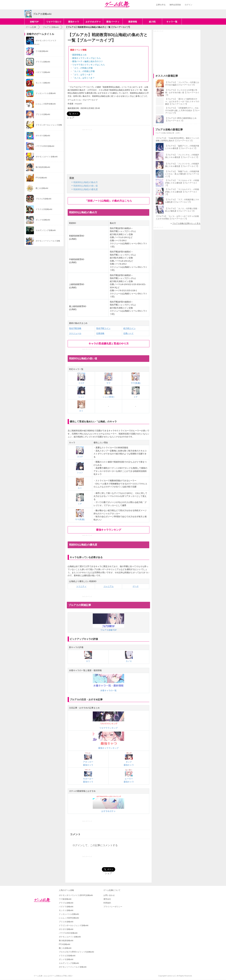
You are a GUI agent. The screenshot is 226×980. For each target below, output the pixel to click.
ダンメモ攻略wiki (66, 959)
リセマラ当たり (54, 22)
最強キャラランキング (109, 530)
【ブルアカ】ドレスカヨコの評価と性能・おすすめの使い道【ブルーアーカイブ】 (182, 93)
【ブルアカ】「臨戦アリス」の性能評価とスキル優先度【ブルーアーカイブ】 (182, 147)
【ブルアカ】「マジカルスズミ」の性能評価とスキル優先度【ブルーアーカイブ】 (182, 192)
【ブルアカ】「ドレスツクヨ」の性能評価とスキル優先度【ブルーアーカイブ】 (182, 165)
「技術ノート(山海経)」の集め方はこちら (109, 201)
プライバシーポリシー (113, 907)
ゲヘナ (136, 586)
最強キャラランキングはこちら (86, 58)
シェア (71, 118)
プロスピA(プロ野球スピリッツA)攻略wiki (76, 952)
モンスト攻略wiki (66, 910)
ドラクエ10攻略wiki (67, 956)
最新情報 (133, 22)
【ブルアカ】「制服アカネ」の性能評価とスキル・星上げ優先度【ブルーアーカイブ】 (182, 174)
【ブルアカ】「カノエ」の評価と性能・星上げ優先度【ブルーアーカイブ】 (182, 210)
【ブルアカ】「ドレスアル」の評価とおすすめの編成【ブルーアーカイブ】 (182, 84)
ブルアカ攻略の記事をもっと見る (186, 223)
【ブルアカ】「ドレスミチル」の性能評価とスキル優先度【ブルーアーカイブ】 (182, 156)
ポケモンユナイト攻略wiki (70, 937)
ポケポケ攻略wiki (66, 929)
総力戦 (152, 22)
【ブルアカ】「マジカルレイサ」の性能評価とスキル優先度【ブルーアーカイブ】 (182, 183)
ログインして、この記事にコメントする (95, 845)
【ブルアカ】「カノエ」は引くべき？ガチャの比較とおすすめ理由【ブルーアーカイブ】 (177, 217)
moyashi (78, 104)
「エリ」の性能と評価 (82, 68)
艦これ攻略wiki (65, 948)
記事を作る (161, 5)
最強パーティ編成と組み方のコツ (87, 61)
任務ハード (128, 333)
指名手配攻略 (75, 328)
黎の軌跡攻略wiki (66, 941)
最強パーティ (113, 22)
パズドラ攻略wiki (66, 907)
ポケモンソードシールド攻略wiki (73, 967)
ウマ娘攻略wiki (65, 899)
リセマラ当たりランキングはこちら (89, 65)
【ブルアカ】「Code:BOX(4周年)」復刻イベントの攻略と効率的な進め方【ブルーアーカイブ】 (177, 139)
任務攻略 (100, 333)
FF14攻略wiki (65, 944)
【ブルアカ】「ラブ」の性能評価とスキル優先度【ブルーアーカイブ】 (182, 201)
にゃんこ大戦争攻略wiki (69, 918)
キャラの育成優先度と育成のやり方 (109, 344)
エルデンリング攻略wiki (69, 963)
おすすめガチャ (93, 22)
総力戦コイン (129, 328)
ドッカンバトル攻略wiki (69, 914)
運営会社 (107, 899)
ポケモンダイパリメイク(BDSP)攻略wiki (76, 895)
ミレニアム (109, 586)
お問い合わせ (109, 895)
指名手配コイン (103, 328)
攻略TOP (34, 22)
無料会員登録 (175, 5)
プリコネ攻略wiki (66, 922)
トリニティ (81, 586)
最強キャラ (74, 22)
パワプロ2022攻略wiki (68, 933)
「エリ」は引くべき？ (82, 75)
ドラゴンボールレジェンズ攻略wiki (74, 925)
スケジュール (75, 333)
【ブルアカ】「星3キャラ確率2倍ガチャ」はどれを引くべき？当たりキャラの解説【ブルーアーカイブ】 (182, 102)
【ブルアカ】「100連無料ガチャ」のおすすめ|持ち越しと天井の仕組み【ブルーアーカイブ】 (182, 110)
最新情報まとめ (79, 55)
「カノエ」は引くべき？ (83, 78)
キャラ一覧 (172, 22)
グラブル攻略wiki (66, 903)
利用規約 (107, 903)
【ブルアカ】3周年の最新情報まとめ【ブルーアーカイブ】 (181, 119)
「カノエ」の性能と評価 (83, 71)
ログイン (188, 5)
